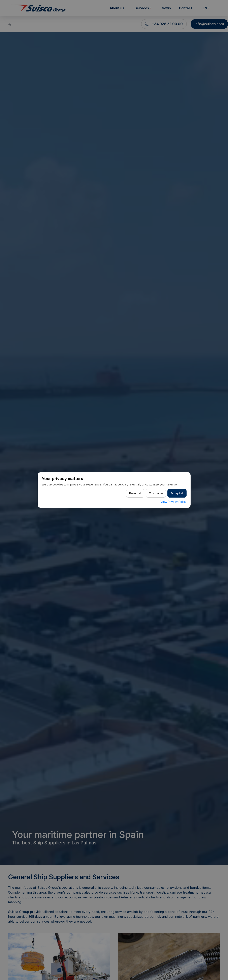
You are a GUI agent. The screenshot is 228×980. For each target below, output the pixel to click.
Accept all (177, 493)
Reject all (135, 493)
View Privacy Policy (173, 502)
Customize (156, 493)
